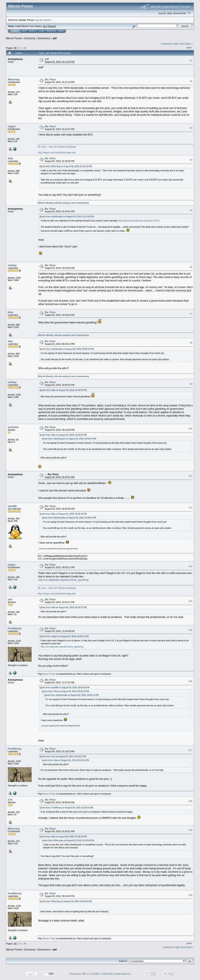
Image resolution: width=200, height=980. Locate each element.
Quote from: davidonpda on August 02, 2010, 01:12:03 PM (67, 217)
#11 (190, 476)
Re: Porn (50, 79)
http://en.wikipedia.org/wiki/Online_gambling (63, 580)
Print (189, 48)
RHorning (14, 79)
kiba (10, 158)
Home (15, 31)
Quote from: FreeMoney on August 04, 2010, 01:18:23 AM (66, 808)
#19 (190, 830)
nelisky (12, 265)
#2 (191, 81)
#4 (191, 160)
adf (55, 38)
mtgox (12, 126)
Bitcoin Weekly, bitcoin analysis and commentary (63, 203)
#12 (190, 508)
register (47, 20)
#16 (190, 681)
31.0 (45, 26)
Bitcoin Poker (49, 674)
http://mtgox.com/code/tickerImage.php (57, 152)
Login (41, 31)
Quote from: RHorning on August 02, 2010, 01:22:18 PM (66, 166)
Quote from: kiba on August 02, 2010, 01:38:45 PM (63, 837)
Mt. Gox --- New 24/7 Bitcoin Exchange (57, 147)
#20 (190, 895)
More (61, 31)
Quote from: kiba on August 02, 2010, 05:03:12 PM (63, 435)
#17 (190, 750)
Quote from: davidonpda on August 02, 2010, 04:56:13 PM (67, 349)
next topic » (186, 44)
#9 (191, 384)
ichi (10, 599)
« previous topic (170, 44)
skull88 (12, 506)
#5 (191, 210)
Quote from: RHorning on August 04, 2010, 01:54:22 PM (66, 901)
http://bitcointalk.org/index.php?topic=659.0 (139, 221)
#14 (190, 601)
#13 (190, 566)
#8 (191, 343)
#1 (191, 61)
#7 (191, 314)
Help (24, 31)
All (25, 48)
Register (51, 31)
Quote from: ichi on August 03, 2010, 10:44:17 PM (63, 756)
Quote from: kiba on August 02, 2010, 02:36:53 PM (63, 390)
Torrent (52, 26)
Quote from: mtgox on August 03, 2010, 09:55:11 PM (64, 636)
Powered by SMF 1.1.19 (81, 974)
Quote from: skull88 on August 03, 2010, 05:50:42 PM (64, 688)
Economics (44, 38)
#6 (191, 267)
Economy (30, 38)
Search (33, 31)
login (37, 20)
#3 (191, 128)
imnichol (13, 427)
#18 (190, 801)
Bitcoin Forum (14, 38)
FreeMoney (15, 628)
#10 (190, 429)
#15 (190, 630)
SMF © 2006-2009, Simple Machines (113, 974)
